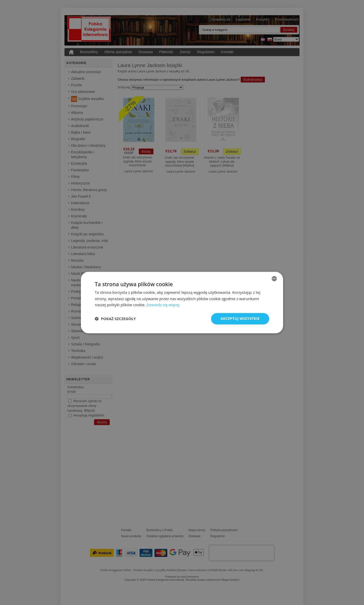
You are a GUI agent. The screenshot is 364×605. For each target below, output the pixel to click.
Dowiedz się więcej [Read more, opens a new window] (163, 305)
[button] (115, 319)
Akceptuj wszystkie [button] (240, 318)
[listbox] (274, 279)
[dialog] (182, 302)
